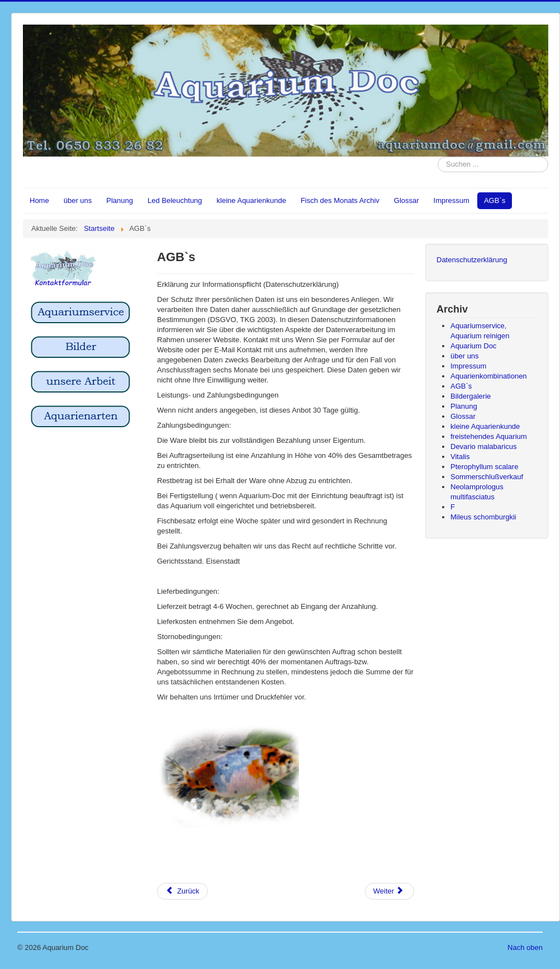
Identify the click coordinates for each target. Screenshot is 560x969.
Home (39, 200)
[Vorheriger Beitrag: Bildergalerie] (182, 891)
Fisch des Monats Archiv (340, 200)
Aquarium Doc (473, 346)
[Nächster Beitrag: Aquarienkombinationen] (390, 891)
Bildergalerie (471, 396)
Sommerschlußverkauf (487, 477)
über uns (78, 200)
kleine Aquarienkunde (251, 200)
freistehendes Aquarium (489, 436)
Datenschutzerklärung (472, 260)
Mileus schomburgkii (483, 517)
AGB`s (495, 200)
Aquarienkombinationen (489, 376)
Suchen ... (438, 157)
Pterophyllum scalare (484, 467)
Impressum (452, 200)
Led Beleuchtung (175, 200)
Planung (120, 200)
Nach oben (525, 947)
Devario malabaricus (484, 446)
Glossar (407, 200)
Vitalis (460, 457)
